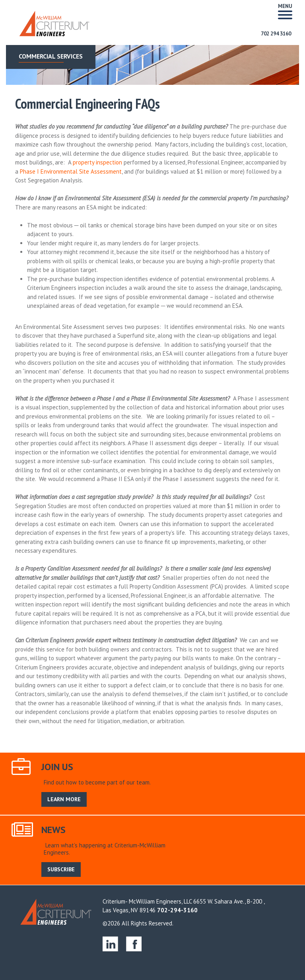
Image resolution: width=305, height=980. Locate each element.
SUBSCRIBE (61, 869)
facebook (134, 944)
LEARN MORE (64, 799)
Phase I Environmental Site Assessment (71, 171)
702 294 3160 (276, 34)
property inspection (97, 162)
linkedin (110, 944)
